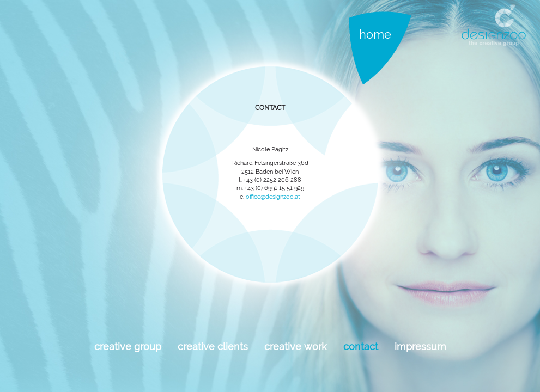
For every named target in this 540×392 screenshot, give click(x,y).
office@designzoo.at (273, 197)
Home (375, 34)
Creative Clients (213, 347)
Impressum (420, 347)
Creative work (296, 347)
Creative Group (128, 347)
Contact (361, 347)
